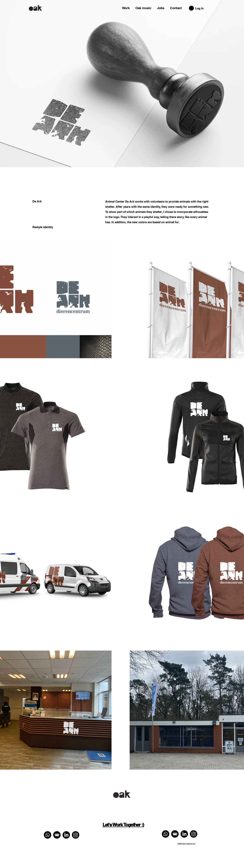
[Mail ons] (57, 835)
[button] (191, 8)
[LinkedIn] (66, 835)
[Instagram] (76, 835)
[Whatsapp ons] (48, 835)
